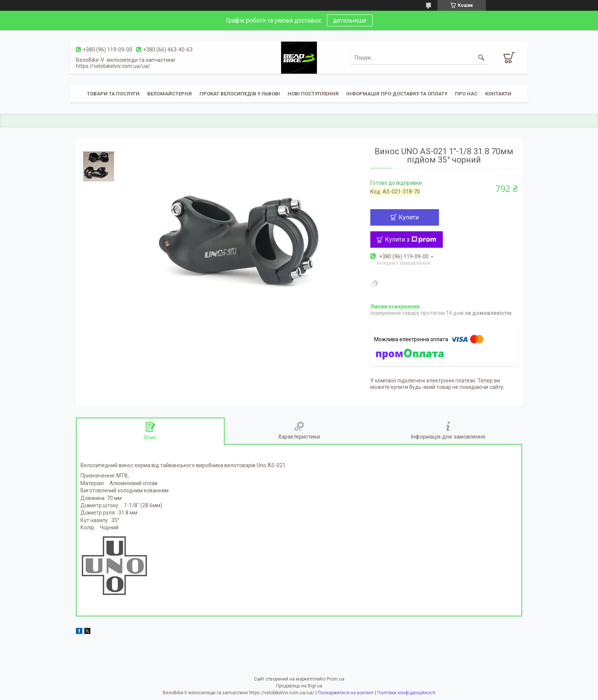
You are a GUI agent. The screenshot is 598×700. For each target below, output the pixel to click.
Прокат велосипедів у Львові (240, 94)
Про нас (466, 94)
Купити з (411, 240)
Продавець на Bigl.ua (299, 686)
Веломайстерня (170, 94)
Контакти (498, 94)
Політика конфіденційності (406, 693)
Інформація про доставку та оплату (397, 94)
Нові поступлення (313, 94)
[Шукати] (481, 58)
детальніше (350, 20)
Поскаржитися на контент (346, 693)
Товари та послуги (113, 94)
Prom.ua (336, 679)
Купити (409, 217)
